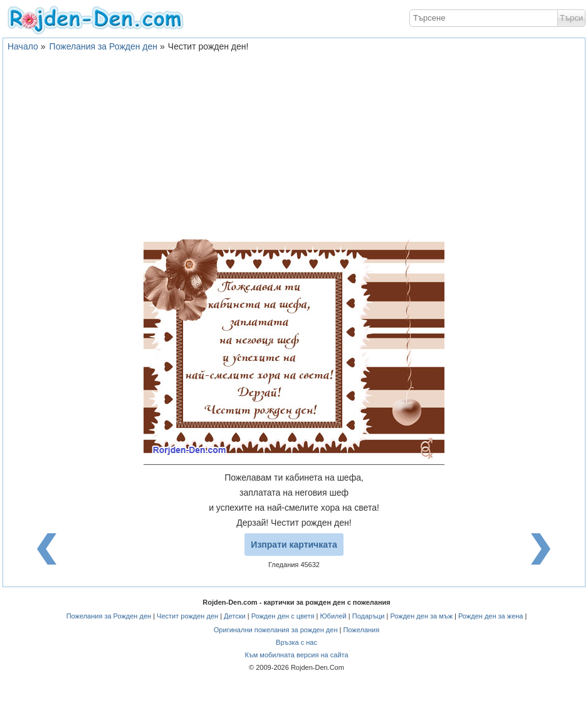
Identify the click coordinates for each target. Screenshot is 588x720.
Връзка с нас (297, 642)
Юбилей (333, 616)
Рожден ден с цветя (283, 616)
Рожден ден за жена (491, 616)
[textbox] (484, 18)
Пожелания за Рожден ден (103, 46)
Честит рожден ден (187, 616)
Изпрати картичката (294, 545)
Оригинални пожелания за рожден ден (276, 630)
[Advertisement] (294, 145)
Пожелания (361, 630)
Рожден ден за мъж (421, 616)
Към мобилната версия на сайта (296, 655)
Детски (235, 616)
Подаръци (369, 616)
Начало (23, 46)
